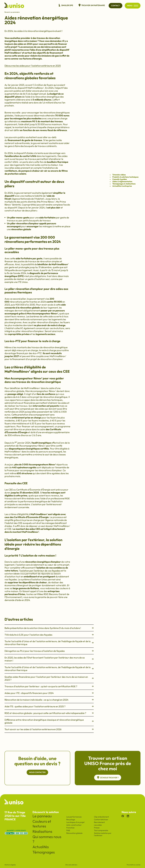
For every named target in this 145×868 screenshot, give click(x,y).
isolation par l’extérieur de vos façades (40, 571)
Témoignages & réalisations (124, 184)
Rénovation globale (74, 833)
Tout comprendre (101, 830)
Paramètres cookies (134, 865)
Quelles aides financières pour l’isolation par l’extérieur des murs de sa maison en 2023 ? (49, 678)
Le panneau (42, 816)
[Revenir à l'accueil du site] (14, 6)
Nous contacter (37, 772)
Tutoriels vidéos (119, 175)
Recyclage (71, 820)
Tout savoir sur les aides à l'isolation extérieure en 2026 (49, 729)
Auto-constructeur (74, 825)
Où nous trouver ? (108, 778)
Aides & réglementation (122, 182)
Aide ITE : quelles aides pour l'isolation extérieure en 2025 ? (49, 706)
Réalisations (42, 831)
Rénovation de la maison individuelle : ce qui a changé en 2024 (49, 700)
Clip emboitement (101, 817)
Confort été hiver (101, 820)
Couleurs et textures (42, 824)
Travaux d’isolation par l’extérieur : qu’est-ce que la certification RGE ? (49, 686)
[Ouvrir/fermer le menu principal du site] (136, 6)
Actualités (41, 847)
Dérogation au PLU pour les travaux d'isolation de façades (49, 651)
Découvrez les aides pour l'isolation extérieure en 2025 (33, 66)
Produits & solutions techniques (125, 177)
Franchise (70, 828)
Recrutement (99, 822)
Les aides (98, 825)
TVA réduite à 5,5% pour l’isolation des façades (49, 635)
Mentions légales (10, 865)
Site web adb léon (71, 865)
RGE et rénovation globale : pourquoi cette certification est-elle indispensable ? (49, 713)
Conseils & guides (120, 179)
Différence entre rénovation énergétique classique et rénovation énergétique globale (49, 721)
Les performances (74, 817)
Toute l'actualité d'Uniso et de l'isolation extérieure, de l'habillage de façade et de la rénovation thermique (49, 643)
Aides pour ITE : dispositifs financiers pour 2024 (49, 693)
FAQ (68, 830)
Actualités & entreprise (122, 186)
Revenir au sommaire (12, 12)
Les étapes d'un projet (75, 822)
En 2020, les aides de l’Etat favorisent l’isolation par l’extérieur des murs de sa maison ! (49, 659)
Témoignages (44, 852)
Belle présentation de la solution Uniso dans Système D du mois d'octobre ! (49, 628)
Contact (115, 6)
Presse (97, 828)
